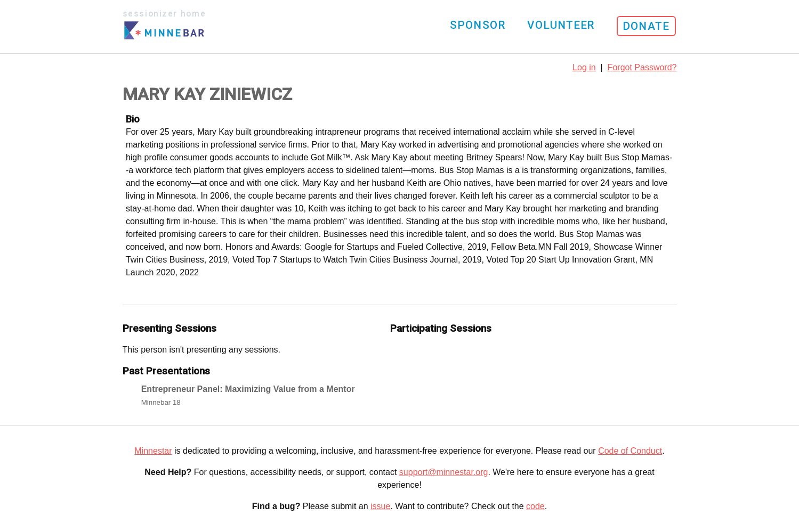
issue (380, 506)
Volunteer (561, 25)
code (535, 506)
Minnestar (153, 451)
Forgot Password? (642, 67)
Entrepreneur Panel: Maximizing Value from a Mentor (248, 389)
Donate (647, 26)
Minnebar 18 (161, 402)
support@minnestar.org (444, 472)
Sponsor (478, 25)
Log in (584, 67)
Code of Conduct (630, 451)
